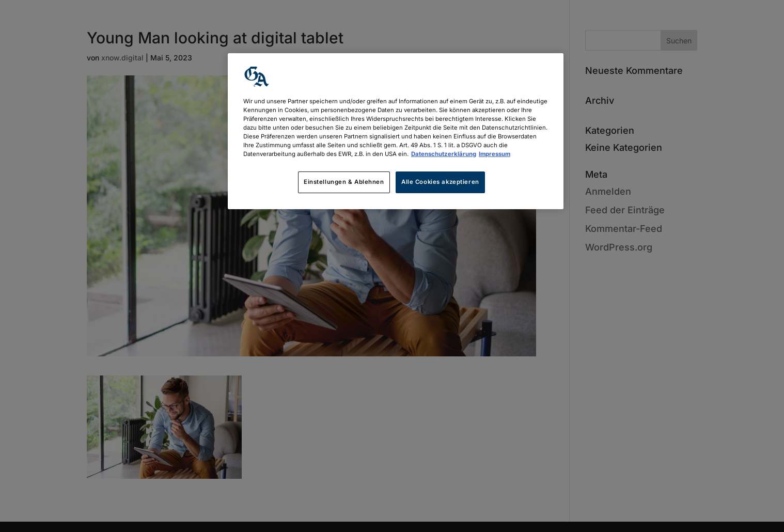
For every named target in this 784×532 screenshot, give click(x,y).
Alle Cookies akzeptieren (440, 182)
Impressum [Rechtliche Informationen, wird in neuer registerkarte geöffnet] (495, 154)
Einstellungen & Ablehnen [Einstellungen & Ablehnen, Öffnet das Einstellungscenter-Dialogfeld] (344, 182)
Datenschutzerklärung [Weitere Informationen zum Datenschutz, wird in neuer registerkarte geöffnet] (444, 154)
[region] (396, 131)
